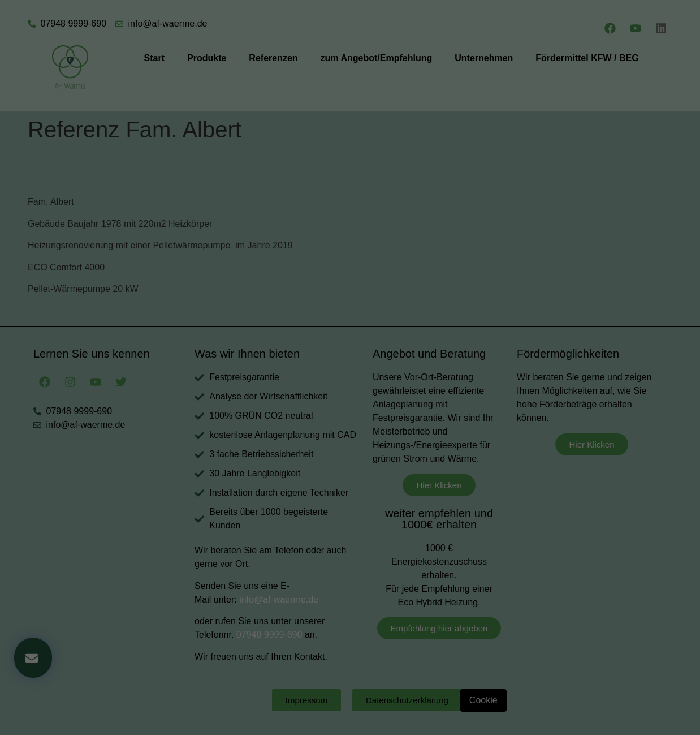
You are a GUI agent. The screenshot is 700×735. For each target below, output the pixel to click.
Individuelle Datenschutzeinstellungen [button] (350, 349)
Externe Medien (415, 252)
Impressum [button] (405, 363)
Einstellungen (227, 136)
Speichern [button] (350, 324)
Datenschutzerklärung (279, 126)
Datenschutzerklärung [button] (355, 363)
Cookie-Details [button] (300, 363)
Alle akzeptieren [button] (350, 291)
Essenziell (268, 252)
